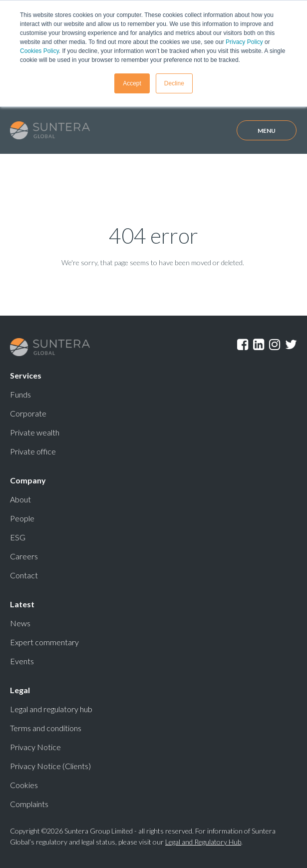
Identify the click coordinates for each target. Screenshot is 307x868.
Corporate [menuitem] (28, 413)
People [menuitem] (22, 518)
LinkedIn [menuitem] (259, 345)
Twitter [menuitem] (291, 345)
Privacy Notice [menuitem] (35, 747)
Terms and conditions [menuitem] (46, 728)
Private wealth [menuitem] (35, 432)
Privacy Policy (244, 42)
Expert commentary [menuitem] (44, 642)
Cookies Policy (39, 51)
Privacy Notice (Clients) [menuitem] (50, 766)
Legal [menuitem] (20, 690)
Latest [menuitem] (22, 604)
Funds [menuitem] (20, 394)
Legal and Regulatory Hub (203, 842)
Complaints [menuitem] (29, 804)
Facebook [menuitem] (243, 345)
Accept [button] (132, 83)
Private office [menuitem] (33, 451)
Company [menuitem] (28, 480)
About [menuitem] (20, 499)
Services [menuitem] (26, 375)
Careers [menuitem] (24, 556)
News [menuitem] (20, 623)
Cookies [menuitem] (24, 785)
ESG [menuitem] (18, 537)
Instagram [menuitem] (275, 345)
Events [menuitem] (22, 661)
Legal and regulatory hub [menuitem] (51, 709)
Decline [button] (174, 83)
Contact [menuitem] (24, 575)
